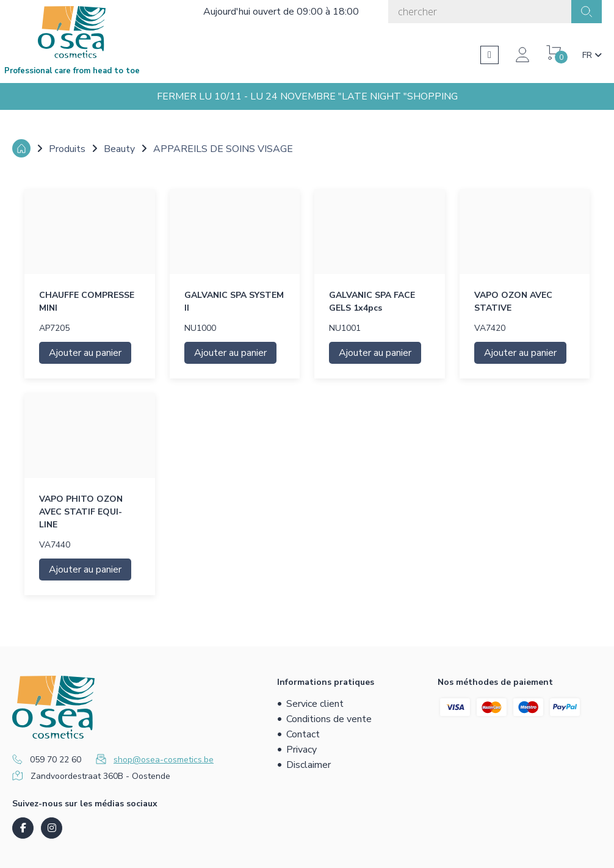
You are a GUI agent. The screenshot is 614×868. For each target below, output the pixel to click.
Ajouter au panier (85, 353)
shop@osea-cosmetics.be (164, 760)
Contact (303, 734)
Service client (315, 704)
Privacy (302, 750)
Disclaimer (309, 765)
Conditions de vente (329, 719)
